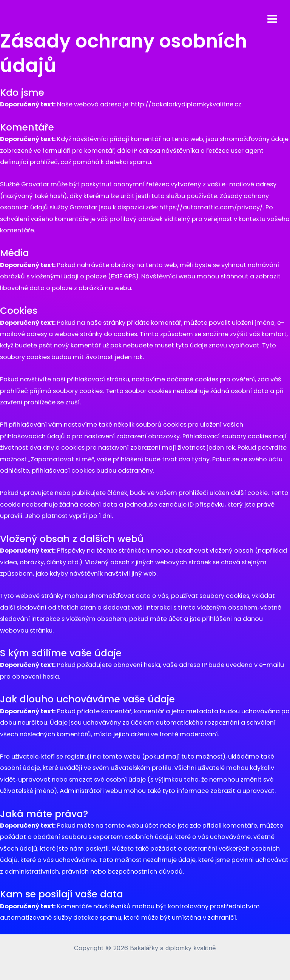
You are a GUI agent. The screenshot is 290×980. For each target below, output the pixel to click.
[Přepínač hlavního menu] (272, 19)
